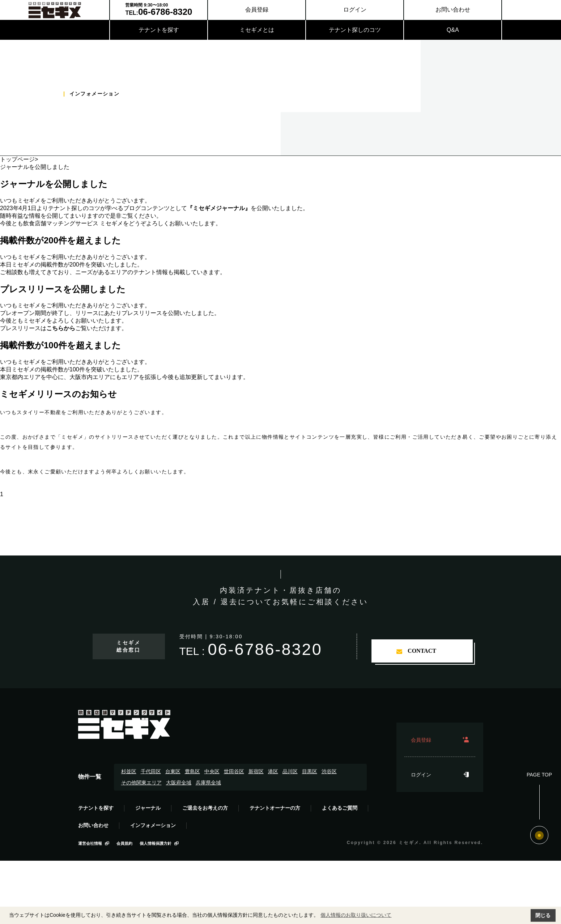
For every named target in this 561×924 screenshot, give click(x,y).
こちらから (61, 328)
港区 (273, 771)
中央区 (212, 771)
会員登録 (257, 10)
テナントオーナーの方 (275, 808)
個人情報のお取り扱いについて (356, 915)
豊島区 (192, 771)
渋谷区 (329, 771)
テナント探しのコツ (355, 30)
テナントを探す (159, 30)
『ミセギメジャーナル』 (219, 208)
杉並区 (129, 771)
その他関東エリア (141, 783)
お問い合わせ (453, 10)
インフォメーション (153, 825)
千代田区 (151, 771)
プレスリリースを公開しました (63, 289)
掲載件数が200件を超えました (60, 240)
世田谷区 (234, 771)
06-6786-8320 (265, 649)
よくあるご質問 (340, 808)
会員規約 (124, 843)
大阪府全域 (179, 783)
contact (422, 651)
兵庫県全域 (208, 783)
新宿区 (256, 771)
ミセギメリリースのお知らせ (58, 394)
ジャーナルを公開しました (54, 184)
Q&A (453, 30)
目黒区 (310, 771)
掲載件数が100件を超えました (60, 345)
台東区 (173, 771)
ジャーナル (148, 808)
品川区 (290, 771)
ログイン (355, 10)
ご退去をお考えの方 (205, 808)
